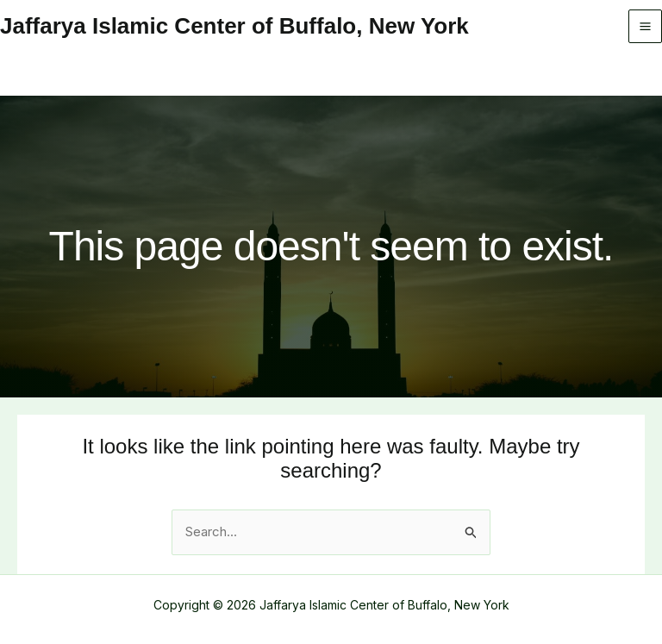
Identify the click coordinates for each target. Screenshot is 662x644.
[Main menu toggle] (646, 27)
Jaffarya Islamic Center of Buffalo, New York (234, 26)
